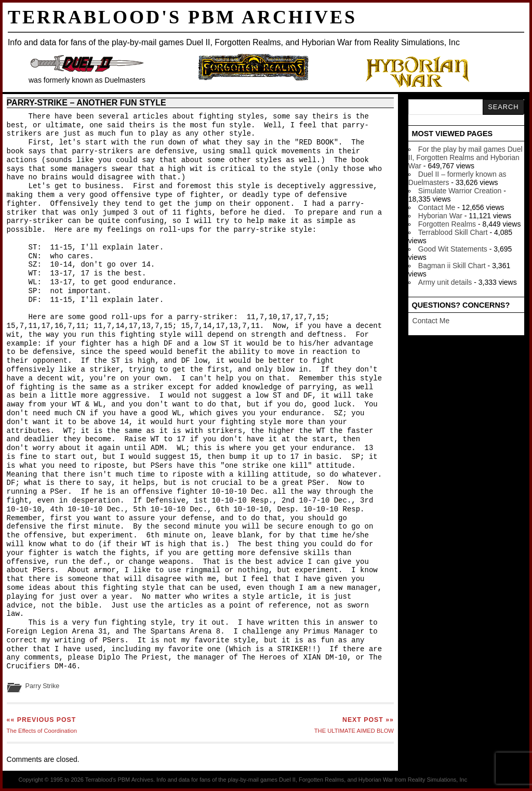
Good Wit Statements (453, 249)
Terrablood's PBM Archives (182, 17)
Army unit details (445, 282)
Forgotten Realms (447, 224)
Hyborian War (440, 216)
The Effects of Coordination (42, 725)
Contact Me (437, 207)
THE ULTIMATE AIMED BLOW (354, 725)
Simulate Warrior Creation (460, 191)
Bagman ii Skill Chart (452, 266)
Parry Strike (43, 686)
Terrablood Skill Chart (453, 232)
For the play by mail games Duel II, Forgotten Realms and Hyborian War (465, 157)
